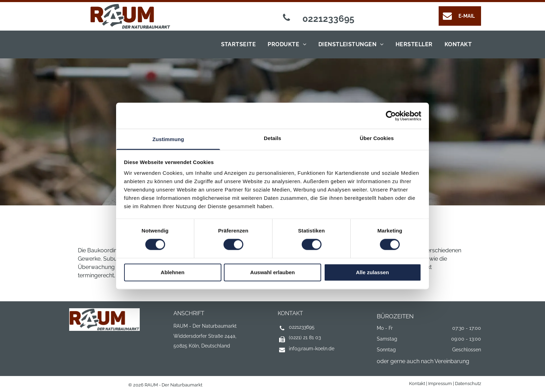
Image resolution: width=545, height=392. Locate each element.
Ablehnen (172, 272)
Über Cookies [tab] (377, 138)
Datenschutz (468, 383)
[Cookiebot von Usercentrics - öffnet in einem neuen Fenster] (391, 116)
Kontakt (417, 383)
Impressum (440, 383)
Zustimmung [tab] (168, 139)
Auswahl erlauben (272, 272)
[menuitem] (237, 44)
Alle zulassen (372, 272)
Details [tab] (272, 138)
